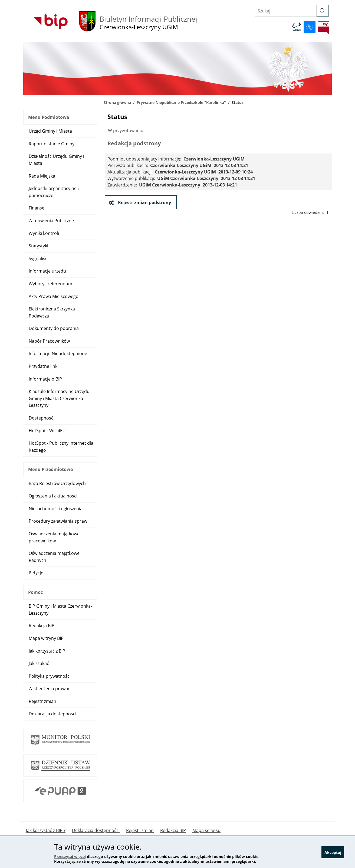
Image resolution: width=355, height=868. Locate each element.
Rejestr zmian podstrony (144, 202)
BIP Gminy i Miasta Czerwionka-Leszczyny (60, 610)
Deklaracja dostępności (52, 714)
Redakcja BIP (42, 625)
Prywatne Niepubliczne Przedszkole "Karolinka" (181, 102)
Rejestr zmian (42, 701)
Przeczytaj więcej (70, 856)
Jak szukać (39, 663)
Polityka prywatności (50, 676)
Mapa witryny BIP (46, 638)
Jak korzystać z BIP (47, 651)
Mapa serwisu (206, 831)
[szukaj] (323, 11)
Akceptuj (333, 852)
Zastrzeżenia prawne (50, 689)
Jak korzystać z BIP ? (46, 831)
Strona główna (117, 102)
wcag (297, 27)
